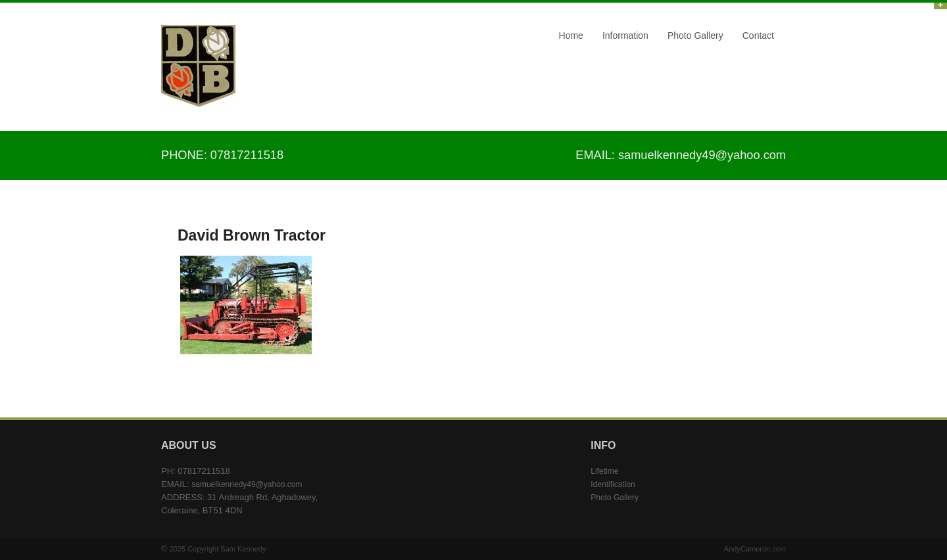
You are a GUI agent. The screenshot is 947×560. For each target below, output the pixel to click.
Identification (613, 484)
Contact (758, 35)
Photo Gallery (695, 35)
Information (625, 35)
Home (571, 35)
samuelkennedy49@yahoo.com (702, 155)
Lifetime (604, 471)
